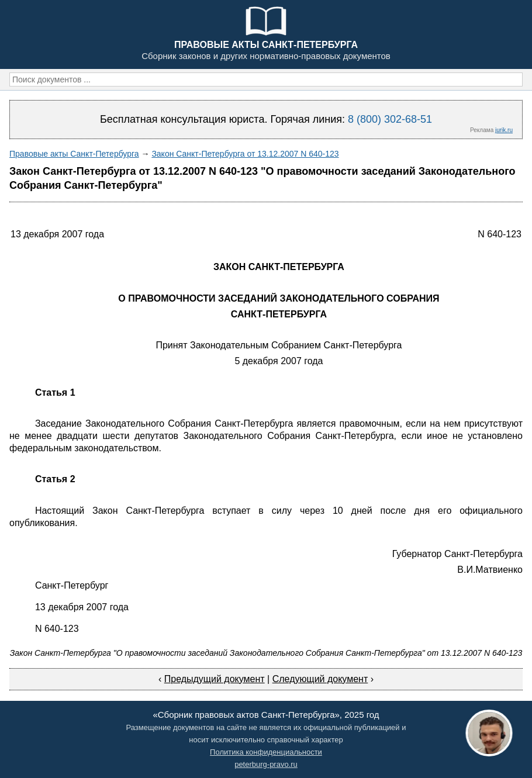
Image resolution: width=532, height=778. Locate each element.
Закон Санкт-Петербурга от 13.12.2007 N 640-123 (245, 154)
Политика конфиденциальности (266, 752)
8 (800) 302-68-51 (390, 119)
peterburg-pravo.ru (266, 764)
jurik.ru (504, 130)
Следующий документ (320, 679)
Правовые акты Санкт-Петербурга (74, 154)
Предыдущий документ (215, 679)
